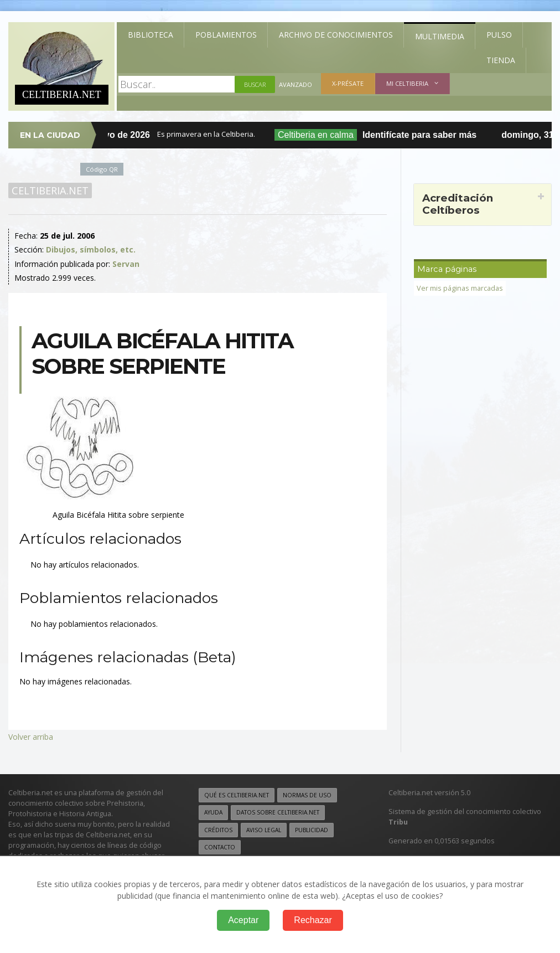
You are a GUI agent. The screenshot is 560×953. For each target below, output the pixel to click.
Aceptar (243, 920)
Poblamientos (226, 35)
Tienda (501, 60)
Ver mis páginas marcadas (460, 288)
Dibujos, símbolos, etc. (91, 249)
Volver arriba (31, 737)
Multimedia (440, 36)
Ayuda (213, 812)
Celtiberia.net (50, 190)
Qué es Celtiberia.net (237, 795)
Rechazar (313, 920)
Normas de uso (307, 795)
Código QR (102, 169)
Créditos (218, 830)
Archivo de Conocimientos (336, 35)
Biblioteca (151, 35)
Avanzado (295, 84)
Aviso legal (264, 830)
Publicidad (312, 830)
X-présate (348, 83)
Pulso (499, 35)
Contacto (220, 847)
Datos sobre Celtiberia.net (278, 812)
